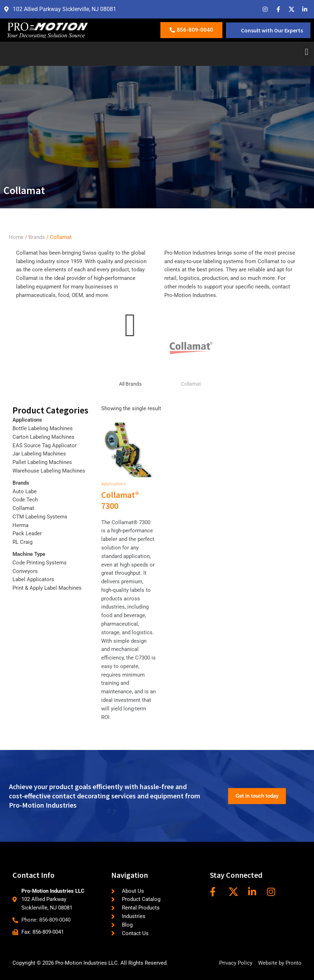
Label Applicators (33, 579)
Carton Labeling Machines (43, 437)
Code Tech (25, 500)
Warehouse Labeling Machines (49, 471)
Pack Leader (27, 533)
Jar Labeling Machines (39, 454)
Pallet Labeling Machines (42, 462)
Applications (27, 420)
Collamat (191, 384)
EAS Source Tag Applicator (45, 445)
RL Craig (22, 542)
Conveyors (25, 571)
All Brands (130, 384)
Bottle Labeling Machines (43, 428)
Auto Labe (25, 491)
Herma (20, 525)
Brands (37, 237)
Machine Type (29, 554)
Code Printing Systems (40, 563)
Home (16, 237)
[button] (307, 52)
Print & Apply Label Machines (47, 588)
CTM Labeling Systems (40, 517)
